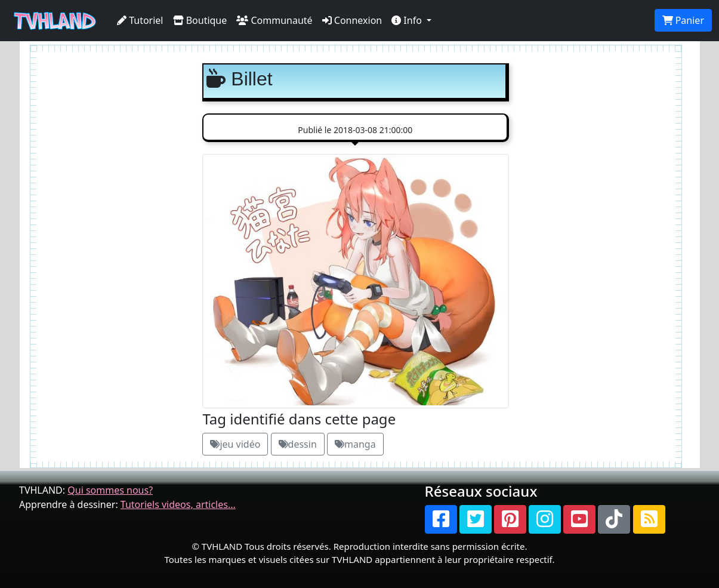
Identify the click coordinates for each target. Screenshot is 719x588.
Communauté (274, 20)
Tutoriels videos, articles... (178, 504)
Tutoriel (140, 20)
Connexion (352, 20)
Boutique (200, 20)
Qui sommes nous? (110, 490)
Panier (683, 20)
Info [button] (408, 20)
